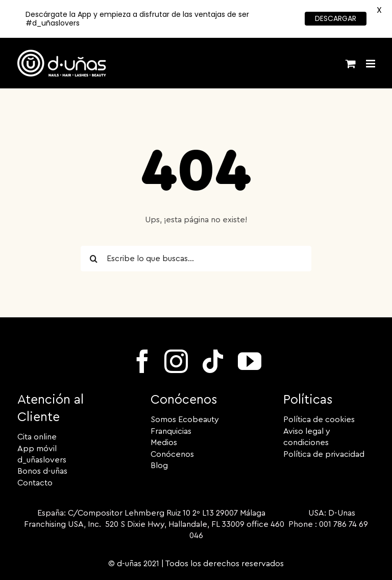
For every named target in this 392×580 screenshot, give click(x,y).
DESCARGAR (336, 18)
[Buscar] (93, 259)
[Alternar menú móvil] (371, 64)
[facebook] (142, 361)
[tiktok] (213, 361)
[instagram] (176, 361)
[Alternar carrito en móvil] (351, 64)
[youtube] (250, 361)
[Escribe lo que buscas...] (196, 259)
